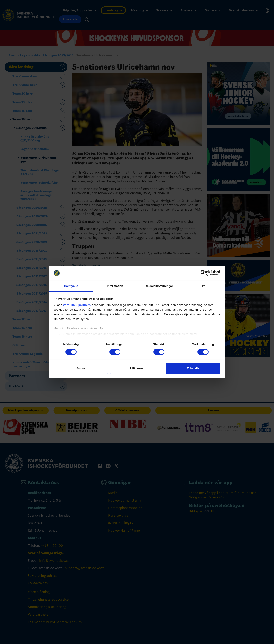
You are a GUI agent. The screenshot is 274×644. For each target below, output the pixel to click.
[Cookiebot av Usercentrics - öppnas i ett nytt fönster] (203, 273)
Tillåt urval (137, 368)
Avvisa (81, 368)
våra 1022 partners (77, 305)
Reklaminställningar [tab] (159, 286)
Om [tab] (203, 286)
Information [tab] (115, 286)
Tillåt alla (193, 368)
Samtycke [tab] (71, 286)
